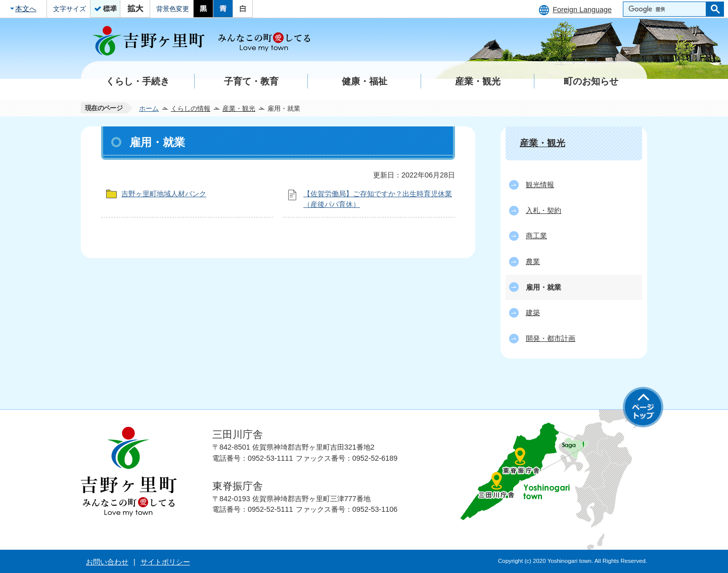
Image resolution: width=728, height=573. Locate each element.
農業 (533, 261)
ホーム (149, 108)
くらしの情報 (191, 108)
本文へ (26, 9)
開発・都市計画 (551, 338)
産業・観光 (239, 108)
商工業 (536, 236)
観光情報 (540, 185)
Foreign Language (582, 10)
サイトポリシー (165, 562)
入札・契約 (543, 210)
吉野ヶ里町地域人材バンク (164, 194)
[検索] (667, 9)
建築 (533, 313)
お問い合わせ (107, 562)
